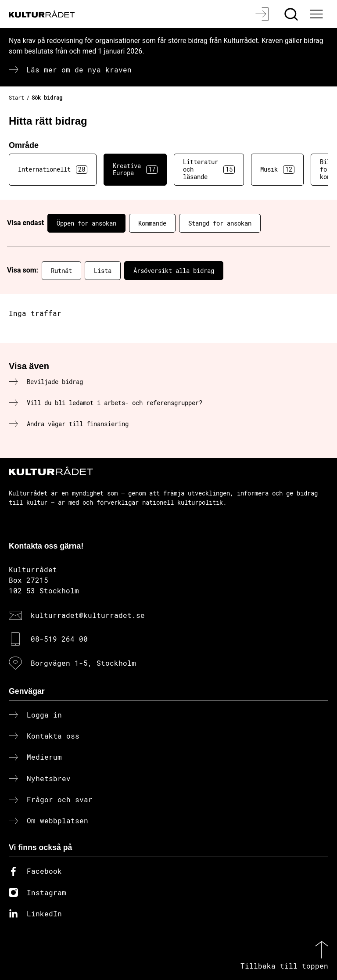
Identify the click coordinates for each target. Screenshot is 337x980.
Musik (277, 169)
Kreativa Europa (135, 169)
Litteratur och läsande (209, 169)
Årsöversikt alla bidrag (174, 271)
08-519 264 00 (59, 639)
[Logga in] (263, 14)
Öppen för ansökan (86, 223)
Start (16, 97)
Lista (103, 271)
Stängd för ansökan (220, 223)
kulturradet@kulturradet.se (88, 615)
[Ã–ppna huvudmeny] (317, 14)
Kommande (152, 223)
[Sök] (292, 14)
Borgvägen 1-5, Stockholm (83, 663)
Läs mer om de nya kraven (79, 70)
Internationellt (53, 169)
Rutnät (61, 271)
